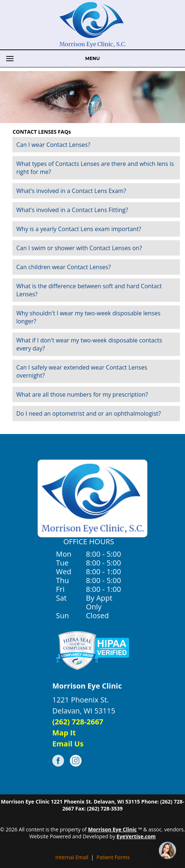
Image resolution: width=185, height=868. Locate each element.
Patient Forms (113, 857)
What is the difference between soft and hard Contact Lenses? (89, 290)
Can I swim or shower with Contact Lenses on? (79, 248)
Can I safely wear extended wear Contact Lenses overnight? (82, 371)
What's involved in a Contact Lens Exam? (71, 191)
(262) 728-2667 (78, 722)
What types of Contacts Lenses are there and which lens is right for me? (95, 168)
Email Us (68, 744)
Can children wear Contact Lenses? (63, 267)
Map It (64, 733)
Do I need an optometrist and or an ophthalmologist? (88, 413)
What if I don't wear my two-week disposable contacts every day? (89, 344)
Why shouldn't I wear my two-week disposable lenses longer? (88, 317)
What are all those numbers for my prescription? (82, 394)
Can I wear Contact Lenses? (53, 145)
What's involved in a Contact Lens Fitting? (72, 210)
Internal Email (72, 857)
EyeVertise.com (136, 836)
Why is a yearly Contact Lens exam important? (79, 229)
